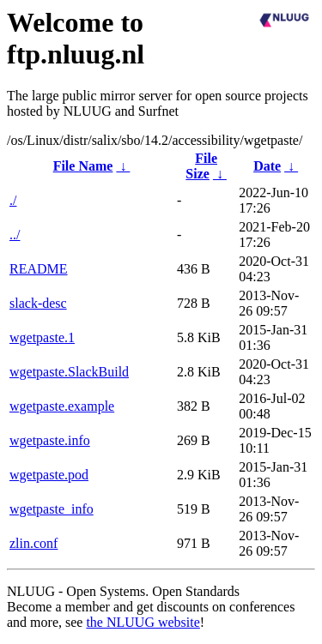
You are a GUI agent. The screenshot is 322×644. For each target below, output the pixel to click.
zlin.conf (33, 543)
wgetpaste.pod (49, 475)
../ (15, 235)
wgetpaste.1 (42, 337)
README (39, 269)
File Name (83, 166)
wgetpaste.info (50, 440)
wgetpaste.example (62, 406)
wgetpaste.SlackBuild (69, 372)
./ (13, 200)
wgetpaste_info (52, 509)
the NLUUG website (143, 622)
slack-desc (38, 303)
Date (267, 166)
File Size (201, 166)
